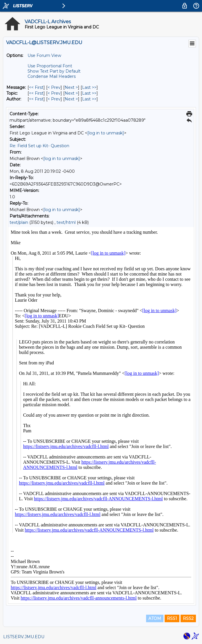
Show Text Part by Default (54, 71)
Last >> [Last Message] (89, 87)
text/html (66, 222)
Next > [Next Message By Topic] (71, 93)
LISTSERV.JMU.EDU (24, 637)
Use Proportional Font (50, 66)
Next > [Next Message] (71, 87)
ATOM (155, 618)
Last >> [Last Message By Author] (89, 99)
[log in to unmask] (106, 133)
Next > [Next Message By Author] (71, 99)
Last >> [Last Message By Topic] (89, 93)
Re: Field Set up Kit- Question (39, 146)
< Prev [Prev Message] (54, 87)
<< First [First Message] (36, 87)
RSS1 (172, 618)
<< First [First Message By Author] (36, 99)
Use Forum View (44, 55)
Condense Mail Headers (52, 76)
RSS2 (188, 618)
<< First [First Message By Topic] (36, 93)
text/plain (19, 222)
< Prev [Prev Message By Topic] (54, 93)
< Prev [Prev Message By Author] (54, 99)
